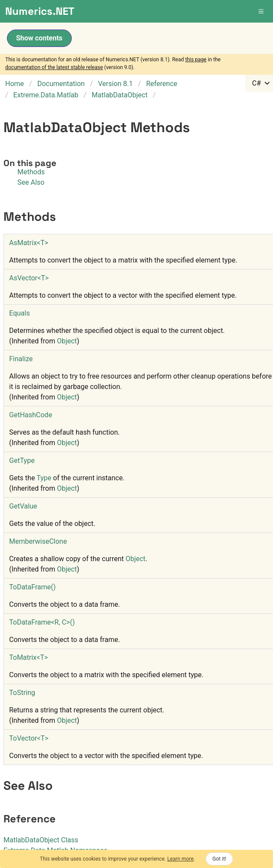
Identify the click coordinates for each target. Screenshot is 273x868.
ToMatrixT (28, 657)
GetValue (23, 506)
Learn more (181, 859)
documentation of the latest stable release (54, 67)
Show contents (39, 38)
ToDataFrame (32, 587)
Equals (20, 313)
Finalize (21, 359)
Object (67, 341)
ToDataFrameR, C (42, 622)
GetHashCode (31, 415)
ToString (22, 693)
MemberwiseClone (38, 541)
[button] (262, 11)
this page (196, 60)
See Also (31, 182)
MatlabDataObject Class (41, 840)
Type (44, 478)
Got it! (220, 859)
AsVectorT (29, 278)
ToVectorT (29, 738)
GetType (22, 461)
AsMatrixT (29, 243)
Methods (31, 172)
